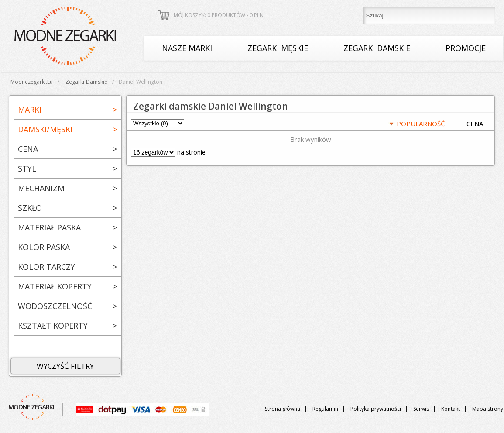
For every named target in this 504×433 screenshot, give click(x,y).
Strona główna (283, 409)
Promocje (466, 48)
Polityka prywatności (376, 409)
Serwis (421, 409)
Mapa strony (488, 409)
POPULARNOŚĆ (421, 124)
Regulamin (325, 409)
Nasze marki (187, 48)
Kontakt (451, 409)
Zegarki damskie (377, 48)
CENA (475, 124)
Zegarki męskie (278, 48)
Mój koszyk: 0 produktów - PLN (219, 15)
